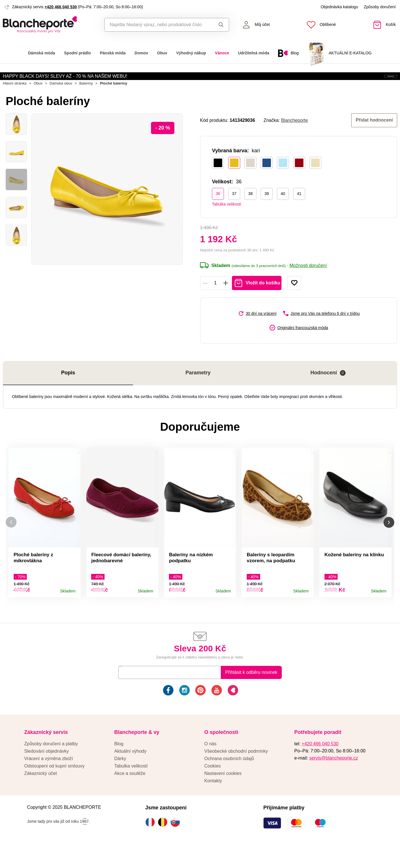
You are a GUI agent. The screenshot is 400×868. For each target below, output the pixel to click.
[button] (11, 540)
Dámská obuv (61, 100)
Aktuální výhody (130, 770)
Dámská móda (41, 53)
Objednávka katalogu (339, 7)
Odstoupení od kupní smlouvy (54, 785)
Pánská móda (113, 53)
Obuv (162, 53)
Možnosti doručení (308, 281)
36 (218, 209)
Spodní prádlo (77, 53)
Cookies (213, 785)
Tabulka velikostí (227, 220)
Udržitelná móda (254, 53)
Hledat (221, 25)
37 (234, 209)
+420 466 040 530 (61, 7)
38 (250, 209)
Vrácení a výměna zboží (49, 778)
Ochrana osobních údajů (229, 778)
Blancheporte (294, 137)
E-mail (129, 691)
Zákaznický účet (41, 792)
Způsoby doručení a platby (51, 763)
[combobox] (157, 25)
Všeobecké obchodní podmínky (236, 770)
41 (299, 209)
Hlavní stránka (15, 100)
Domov (141, 53)
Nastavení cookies (223, 792)
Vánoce (222, 53)
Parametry (198, 389)
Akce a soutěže (130, 792)
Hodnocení (328, 389)
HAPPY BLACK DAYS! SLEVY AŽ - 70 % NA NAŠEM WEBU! (65, 81)
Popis (68, 389)
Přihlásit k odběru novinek (251, 691)
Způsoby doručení (380, 7)
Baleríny (86, 100)
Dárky (120, 778)
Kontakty (213, 800)
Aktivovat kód (365, 81)
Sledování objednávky (47, 770)
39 (267, 209)
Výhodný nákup (191, 53)
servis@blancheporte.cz (333, 777)
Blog (119, 763)
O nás (210, 763)
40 (283, 209)
